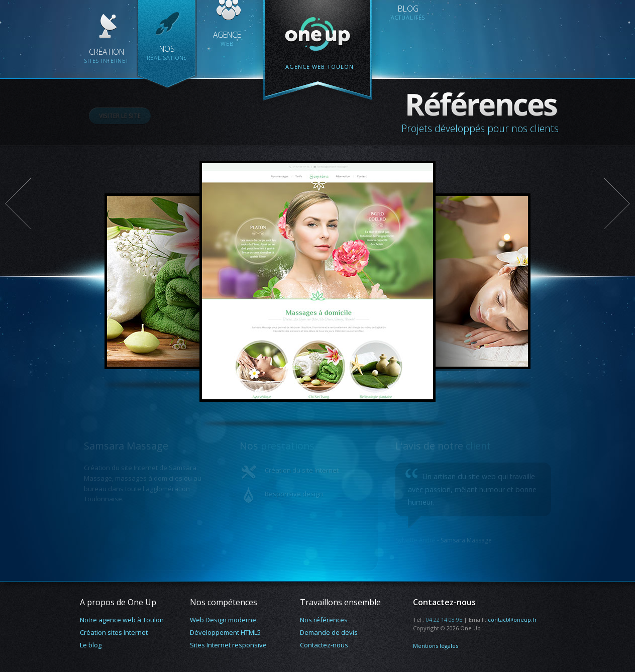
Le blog (91, 645)
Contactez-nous (324, 645)
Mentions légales (436, 646)
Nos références (324, 620)
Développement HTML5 (225, 632)
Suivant (617, 204)
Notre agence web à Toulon (122, 620)
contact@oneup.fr (512, 620)
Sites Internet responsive (228, 645)
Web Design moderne (223, 620)
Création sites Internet (114, 632)
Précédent (18, 204)
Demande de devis (329, 632)
